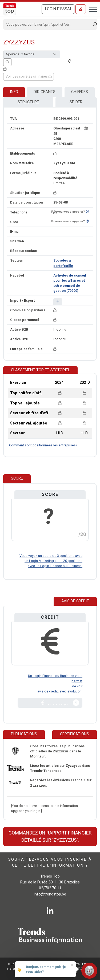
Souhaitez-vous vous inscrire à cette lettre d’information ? (50, 862)
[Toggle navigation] (91, 9)
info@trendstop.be (50, 894)
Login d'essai (58, 9)
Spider (76, 102)
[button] (58, 302)
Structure (28, 102)
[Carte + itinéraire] (86, 128)
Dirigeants (45, 92)
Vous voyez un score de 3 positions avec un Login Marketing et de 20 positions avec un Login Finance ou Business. (51, 561)
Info (14, 92)
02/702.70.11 (50, 888)
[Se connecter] (81, 9)
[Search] (48, 24)
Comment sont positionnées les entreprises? (43, 445)
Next (89, 382)
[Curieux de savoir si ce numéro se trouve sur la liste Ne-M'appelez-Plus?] (87, 212)
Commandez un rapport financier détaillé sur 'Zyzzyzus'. (50, 836)
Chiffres (80, 92)
